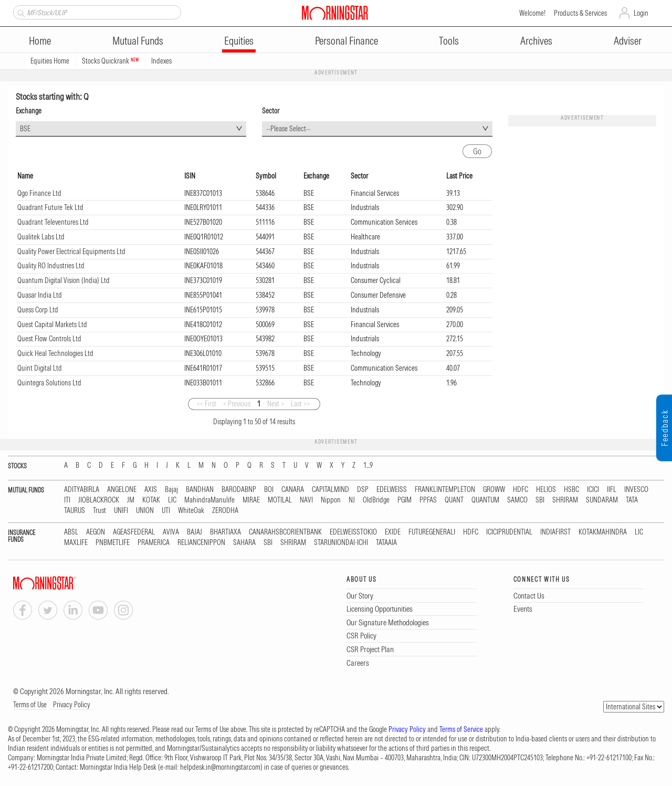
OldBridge (376, 500)
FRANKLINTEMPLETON (445, 490)
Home (40, 41)
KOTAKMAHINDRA (603, 532)
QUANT (454, 500)
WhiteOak (191, 511)
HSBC (571, 490)
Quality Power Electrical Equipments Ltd (71, 251)
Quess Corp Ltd (38, 310)
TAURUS (75, 511)
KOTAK (151, 500)
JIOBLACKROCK (99, 500)
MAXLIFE (76, 543)
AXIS (151, 490)
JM (131, 500)
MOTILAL (280, 500)
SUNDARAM (602, 500)
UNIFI (121, 511)
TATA (632, 500)
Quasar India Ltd (40, 295)
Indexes (161, 61)
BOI (269, 490)
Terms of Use (30, 705)
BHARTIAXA (225, 532)
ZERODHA (225, 511)
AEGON (96, 532)
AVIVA (171, 532)
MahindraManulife (209, 500)
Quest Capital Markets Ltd (52, 324)
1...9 (368, 465)
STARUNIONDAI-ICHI (341, 543)
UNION (145, 511)
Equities (239, 41)
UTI (166, 511)
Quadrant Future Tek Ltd (50, 207)
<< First (207, 404)
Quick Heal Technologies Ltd (55, 353)
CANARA (293, 490)
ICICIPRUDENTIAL (509, 532)
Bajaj (171, 490)
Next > (276, 404)
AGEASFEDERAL (134, 532)
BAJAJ (195, 532)
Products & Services (580, 13)
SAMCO (517, 500)
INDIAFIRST (555, 532)
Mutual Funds (138, 41)
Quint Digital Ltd (40, 368)
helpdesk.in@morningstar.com (220, 767)
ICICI (593, 490)
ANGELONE (122, 490)
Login (641, 13)
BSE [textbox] (25, 129)
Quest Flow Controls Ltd (49, 339)
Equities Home (50, 61)
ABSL (71, 532)
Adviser (628, 41)
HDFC (521, 490)
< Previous (237, 404)
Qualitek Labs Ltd (41, 237)
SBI (540, 500)
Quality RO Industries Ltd (51, 266)
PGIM (405, 500)
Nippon (331, 500)
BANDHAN (200, 490)
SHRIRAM (565, 500)
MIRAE (251, 500)
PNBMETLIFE (113, 543)
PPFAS (428, 500)
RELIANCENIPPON (201, 543)
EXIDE (393, 532)
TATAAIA (386, 543)
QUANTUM (485, 500)
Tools (449, 41)
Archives (536, 41)
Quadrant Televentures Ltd (53, 222)
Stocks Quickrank (110, 61)
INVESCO (636, 490)
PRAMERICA (154, 543)
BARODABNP (239, 490)
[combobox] (131, 129)
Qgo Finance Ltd (39, 193)
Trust (99, 511)
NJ (352, 500)
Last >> (300, 404)
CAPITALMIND (330, 490)
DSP (363, 490)
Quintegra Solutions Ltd (49, 383)
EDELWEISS (392, 490)
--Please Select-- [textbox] (288, 129)
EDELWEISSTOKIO (353, 532)
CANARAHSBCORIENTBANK (285, 532)
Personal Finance (346, 41)
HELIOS (546, 490)
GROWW (494, 490)
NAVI (306, 500)
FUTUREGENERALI (432, 532)
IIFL (612, 490)
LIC (172, 500)
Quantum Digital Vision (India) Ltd (64, 280)
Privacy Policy (72, 705)
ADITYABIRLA (82, 490)
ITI (67, 500)
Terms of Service (461, 729)
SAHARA (244, 543)
